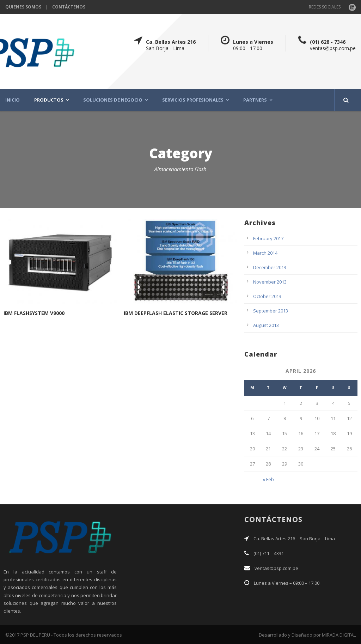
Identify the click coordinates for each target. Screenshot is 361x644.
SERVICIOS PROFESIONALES (193, 100)
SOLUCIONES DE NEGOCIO (113, 100)
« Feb (268, 479)
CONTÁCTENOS (69, 7)
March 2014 (265, 253)
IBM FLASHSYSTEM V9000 (34, 313)
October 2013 (267, 296)
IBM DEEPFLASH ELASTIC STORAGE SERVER (176, 313)
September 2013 (271, 311)
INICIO (13, 100)
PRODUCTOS (49, 100)
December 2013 (270, 267)
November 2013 (270, 282)
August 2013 (266, 325)
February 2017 (268, 238)
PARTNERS (255, 100)
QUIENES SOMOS (23, 7)
